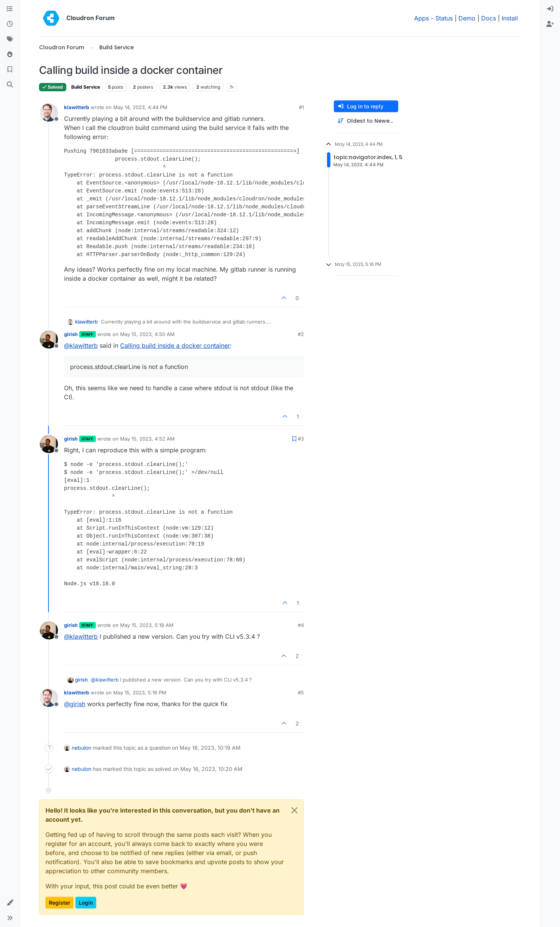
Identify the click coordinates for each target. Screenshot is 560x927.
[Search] (10, 85)
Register (59, 903)
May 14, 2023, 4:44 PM (140, 107)
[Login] (550, 9)
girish (71, 334)
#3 (301, 439)
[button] (10, 903)
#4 (301, 625)
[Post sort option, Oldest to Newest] (366, 121)
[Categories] (10, 9)
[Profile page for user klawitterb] (49, 113)
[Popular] (10, 55)
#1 (301, 107)
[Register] (550, 24)
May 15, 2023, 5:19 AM (147, 625)
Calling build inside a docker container (175, 345)
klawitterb (77, 107)
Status (444, 18)
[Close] (294, 810)
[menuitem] (550, 9)
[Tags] (10, 39)
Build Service (86, 87)
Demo (467, 18)
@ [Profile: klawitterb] (81, 345)
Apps (422, 18)
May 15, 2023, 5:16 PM (140, 693)
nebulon (81, 748)
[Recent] (10, 24)
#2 (301, 334)
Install (510, 18)
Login (86, 903)
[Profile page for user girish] (49, 339)
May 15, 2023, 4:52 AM (147, 439)
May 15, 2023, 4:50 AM (147, 334)
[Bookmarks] (10, 70)
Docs (489, 18)
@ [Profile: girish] (75, 704)
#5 (301, 693)
